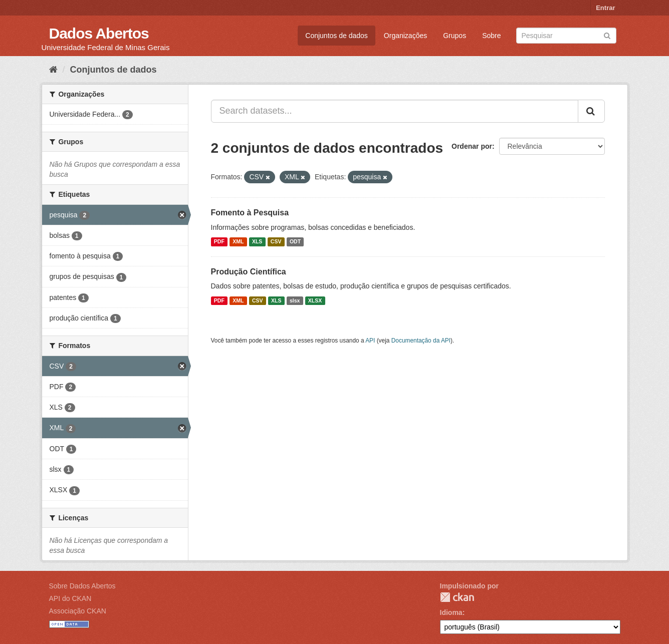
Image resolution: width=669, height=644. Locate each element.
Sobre (491, 36)
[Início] (53, 70)
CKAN (457, 597)
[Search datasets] (566, 36)
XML (238, 242)
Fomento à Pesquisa (250, 213)
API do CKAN (70, 598)
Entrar (605, 8)
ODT (295, 242)
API (370, 341)
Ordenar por (472, 146)
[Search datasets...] (395, 111)
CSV (276, 242)
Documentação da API (421, 341)
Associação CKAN (78, 611)
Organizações (405, 36)
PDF (219, 242)
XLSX (315, 300)
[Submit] (607, 35)
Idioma (451, 612)
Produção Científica (249, 272)
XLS (257, 242)
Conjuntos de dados (337, 36)
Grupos (455, 36)
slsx (295, 300)
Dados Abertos (99, 33)
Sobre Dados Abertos (82, 586)
